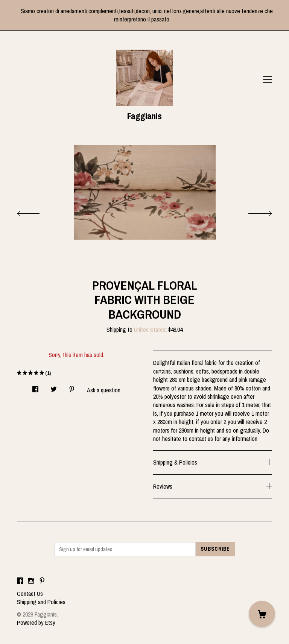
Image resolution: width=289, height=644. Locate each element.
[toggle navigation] (268, 80)
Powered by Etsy (36, 623)
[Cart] (262, 614)
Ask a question (104, 390)
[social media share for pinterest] (72, 387)
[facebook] (20, 581)
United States (150, 330)
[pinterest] (42, 581)
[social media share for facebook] (35, 387)
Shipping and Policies (41, 602)
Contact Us (30, 594)
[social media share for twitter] (54, 387)
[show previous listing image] (36, 211)
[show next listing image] (253, 211)
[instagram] (31, 581)
